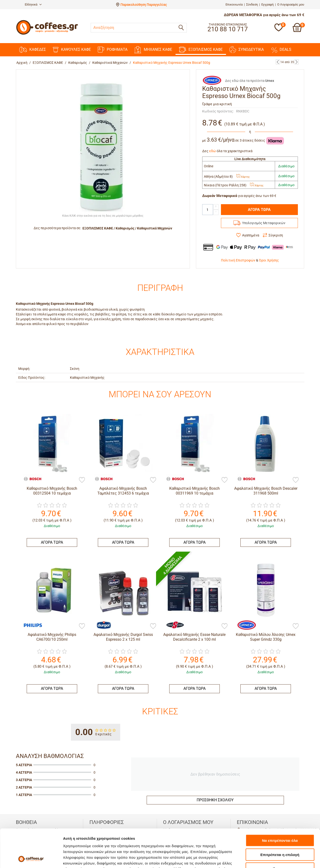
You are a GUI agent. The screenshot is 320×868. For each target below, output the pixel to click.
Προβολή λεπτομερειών (286, 858)
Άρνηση (280, 833)
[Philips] (30, 625)
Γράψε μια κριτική (217, 104)
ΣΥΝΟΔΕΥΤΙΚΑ (247, 50)
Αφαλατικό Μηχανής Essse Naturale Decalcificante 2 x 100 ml (194, 637)
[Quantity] (208, 210)
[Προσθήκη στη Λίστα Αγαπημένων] (82, 480)
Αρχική (22, 63)
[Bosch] (30, 479)
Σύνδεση (252, 4)
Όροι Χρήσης (269, 260)
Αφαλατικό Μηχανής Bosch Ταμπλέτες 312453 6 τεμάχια (123, 491)
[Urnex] (244, 625)
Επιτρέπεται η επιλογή (280, 819)
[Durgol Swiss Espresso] (101, 625)
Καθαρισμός (78, 63)
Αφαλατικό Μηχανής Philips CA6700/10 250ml (52, 637)
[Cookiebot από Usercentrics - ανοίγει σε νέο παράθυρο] (31, 859)
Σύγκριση (276, 235)
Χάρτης (243, 177)
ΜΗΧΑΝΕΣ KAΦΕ (153, 50)
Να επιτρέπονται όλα (280, 805)
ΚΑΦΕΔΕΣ (33, 50)
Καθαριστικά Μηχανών (110, 63)
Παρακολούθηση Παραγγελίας (144, 5)
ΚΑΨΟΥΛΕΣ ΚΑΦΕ (72, 50)
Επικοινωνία (234, 4)
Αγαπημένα (251, 235)
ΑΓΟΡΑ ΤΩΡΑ (259, 210)
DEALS (281, 50)
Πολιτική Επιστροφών (238, 260)
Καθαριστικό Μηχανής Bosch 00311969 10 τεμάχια (195, 491)
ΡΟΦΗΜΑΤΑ (113, 50)
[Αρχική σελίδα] (47, 34)
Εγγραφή (267, 4)
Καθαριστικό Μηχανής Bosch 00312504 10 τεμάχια (52, 491)
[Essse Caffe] (173, 625)
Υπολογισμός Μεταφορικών (264, 223)
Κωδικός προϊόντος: (218, 111)
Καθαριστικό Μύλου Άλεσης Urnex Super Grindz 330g (266, 637)
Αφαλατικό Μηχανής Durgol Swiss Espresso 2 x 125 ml (123, 637)
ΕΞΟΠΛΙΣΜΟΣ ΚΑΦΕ (201, 50)
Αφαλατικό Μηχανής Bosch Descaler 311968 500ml (266, 491)
